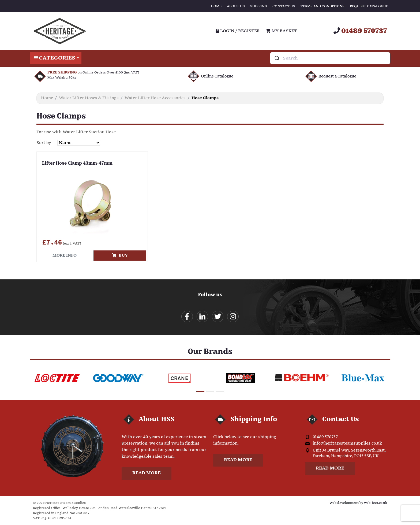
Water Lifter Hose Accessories (155, 98)
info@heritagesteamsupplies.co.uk (347, 443)
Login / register (238, 31)
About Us (236, 6)
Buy (120, 255)
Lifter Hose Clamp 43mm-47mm (77, 164)
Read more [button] (147, 473)
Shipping (259, 6)
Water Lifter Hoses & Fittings (89, 98)
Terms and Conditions (322, 6)
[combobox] (330, 58)
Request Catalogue (369, 6)
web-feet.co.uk (376, 503)
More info (65, 255)
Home (216, 6)
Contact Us (284, 6)
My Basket (281, 31)
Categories (56, 58)
